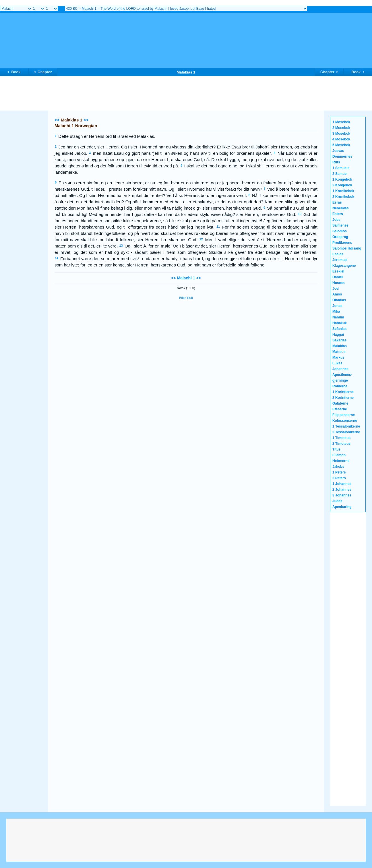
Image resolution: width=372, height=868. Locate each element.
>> (86, 120)
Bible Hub (186, 298)
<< (57, 120)
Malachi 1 (186, 278)
